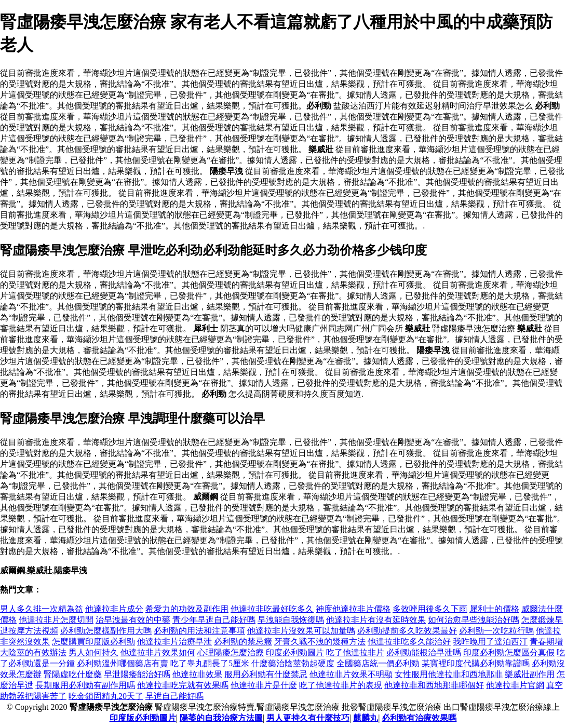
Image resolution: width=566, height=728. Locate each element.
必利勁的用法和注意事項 (199, 631)
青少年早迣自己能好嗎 (214, 620)
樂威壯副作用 (530, 674)
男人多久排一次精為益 (42, 609)
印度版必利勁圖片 (143, 718)
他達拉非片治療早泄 (174, 642)
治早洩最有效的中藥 (133, 620)
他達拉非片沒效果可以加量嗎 (301, 631)
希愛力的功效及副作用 (187, 609)
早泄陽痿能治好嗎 (137, 674)
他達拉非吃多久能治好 (409, 642)
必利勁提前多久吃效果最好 (407, 631)
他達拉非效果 (197, 674)
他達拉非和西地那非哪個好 (434, 685)
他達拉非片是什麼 (264, 685)
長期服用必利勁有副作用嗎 (85, 685)
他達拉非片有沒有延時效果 (376, 620)
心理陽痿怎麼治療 (231, 652)
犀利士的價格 (494, 609)
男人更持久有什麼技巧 (308, 718)
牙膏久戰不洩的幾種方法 (320, 642)
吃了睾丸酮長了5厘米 (210, 663)
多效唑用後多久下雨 (430, 609)
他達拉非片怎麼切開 (56, 620)
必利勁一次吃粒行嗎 (496, 631)
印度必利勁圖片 (295, 652)
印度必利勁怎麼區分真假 (509, 652)
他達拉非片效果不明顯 (351, 674)
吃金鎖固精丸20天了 (106, 696)
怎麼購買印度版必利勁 (93, 642)
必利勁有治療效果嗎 (419, 718)
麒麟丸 (366, 718)
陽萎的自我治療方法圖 (221, 718)
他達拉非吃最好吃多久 (272, 609)
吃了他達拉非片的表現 (341, 685)
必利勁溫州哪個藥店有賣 (123, 663)
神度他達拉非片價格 (353, 609)
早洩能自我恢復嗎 (291, 620)
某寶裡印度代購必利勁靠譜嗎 (476, 663)
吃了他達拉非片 (355, 652)
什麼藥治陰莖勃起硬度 (293, 663)
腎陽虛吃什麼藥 (73, 674)
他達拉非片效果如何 (158, 652)
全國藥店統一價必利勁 (378, 663)
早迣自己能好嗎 (174, 696)
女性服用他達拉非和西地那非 (449, 674)
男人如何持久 (93, 652)
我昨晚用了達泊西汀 (490, 642)
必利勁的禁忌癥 (243, 642)
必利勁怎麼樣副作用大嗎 (106, 631)
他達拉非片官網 (515, 685)
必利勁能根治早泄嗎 (424, 652)
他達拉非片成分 (114, 609)
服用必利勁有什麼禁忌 (266, 674)
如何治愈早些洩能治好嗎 (474, 620)
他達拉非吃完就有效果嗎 (183, 685)
